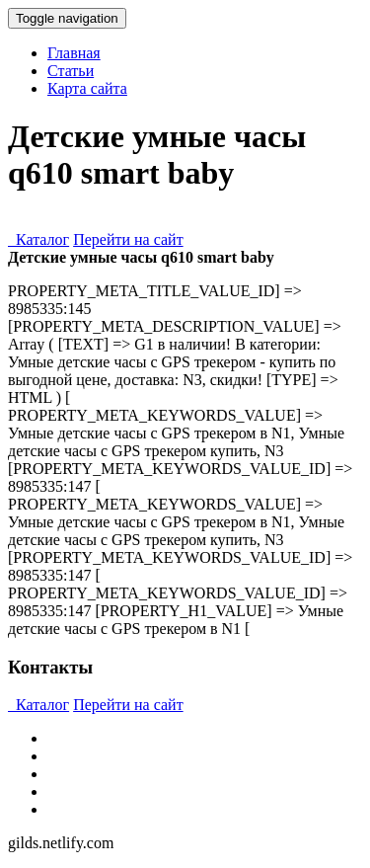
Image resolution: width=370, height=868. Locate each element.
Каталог (38, 239)
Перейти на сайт (128, 239)
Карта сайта (87, 88)
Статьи (71, 71)
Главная (74, 53)
